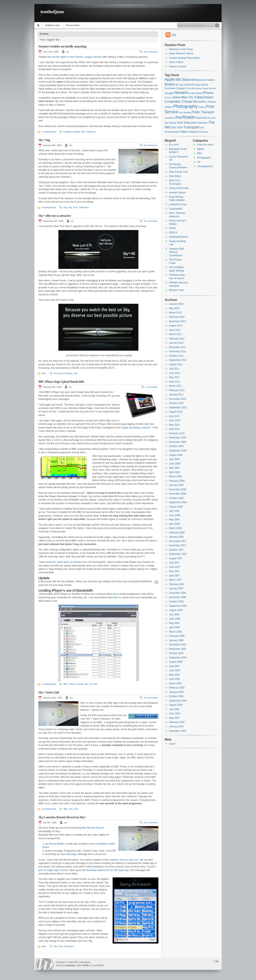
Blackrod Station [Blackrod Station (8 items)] (205, 80)
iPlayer (72, 684)
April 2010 (174, 429)
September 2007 (178, 554)
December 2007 (177, 541)
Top (217, 961)
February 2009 (177, 481)
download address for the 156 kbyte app (107, 870)
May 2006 (174, 623)
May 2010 (174, 425)
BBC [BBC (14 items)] (179, 80)
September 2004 (178, 701)
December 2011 (177, 347)
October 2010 (176, 403)
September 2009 (178, 451)
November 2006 (177, 597)
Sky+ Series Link (49, 692)
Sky (83, 132)
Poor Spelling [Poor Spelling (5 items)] (185, 112)
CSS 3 (101, 965)
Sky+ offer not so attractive (55, 216)
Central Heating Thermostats (184, 58)
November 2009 (177, 442)
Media (200, 149)
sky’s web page (68, 854)
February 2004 (177, 722)
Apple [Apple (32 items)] (170, 79)
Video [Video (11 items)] (184, 132)
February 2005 (177, 688)
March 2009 (175, 476)
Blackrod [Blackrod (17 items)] (189, 80)
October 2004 (176, 696)
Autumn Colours (178, 67)
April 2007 (174, 576)
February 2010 (177, 433)
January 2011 (176, 395)
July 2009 (174, 459)
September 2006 (178, 606)
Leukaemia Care (178, 204)
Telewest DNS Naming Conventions (176, 252)
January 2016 (176, 304)
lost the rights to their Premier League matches (77, 57)
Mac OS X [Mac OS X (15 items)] (189, 97)
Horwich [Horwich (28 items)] (181, 93)
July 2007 (174, 563)
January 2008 (176, 537)
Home (39, 25)
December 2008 (177, 489)
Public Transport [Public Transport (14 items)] (203, 112)
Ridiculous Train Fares (181, 49)
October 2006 (176, 602)
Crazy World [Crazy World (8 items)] (201, 85)
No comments (151, 52)
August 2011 (176, 364)
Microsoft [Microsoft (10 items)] (198, 102)
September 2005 (178, 658)
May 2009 (174, 468)
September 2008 (178, 502)
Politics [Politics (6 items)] (202, 107)
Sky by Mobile (56, 844)
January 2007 (176, 588)
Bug (65, 207)
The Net (93, 684)
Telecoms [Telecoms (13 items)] (190, 123)
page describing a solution (137, 428)
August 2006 (176, 610)
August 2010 (176, 412)
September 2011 (178, 360)
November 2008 (177, 494)
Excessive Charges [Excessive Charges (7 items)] (175, 88)
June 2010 (175, 420)
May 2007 (174, 571)
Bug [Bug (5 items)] (181, 85)
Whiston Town (176, 290)
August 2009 (176, 455)
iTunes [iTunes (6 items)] (168, 98)
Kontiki (80, 684)
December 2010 (177, 399)
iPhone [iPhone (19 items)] (208, 93)
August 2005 (176, 662)
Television (91, 132)
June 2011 (175, 373)
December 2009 (177, 438)
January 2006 (176, 640)
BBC (66, 684)
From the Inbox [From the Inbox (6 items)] (194, 88)
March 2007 (175, 580)
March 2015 (175, 313)
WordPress (45, 964)
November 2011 (177, 351)
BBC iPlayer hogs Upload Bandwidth (61, 382)
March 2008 (175, 528)
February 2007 (177, 584)
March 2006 (175, 632)
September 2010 (178, 408)
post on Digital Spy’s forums (53, 870)
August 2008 (176, 507)
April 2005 (174, 679)
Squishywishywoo (178, 237)
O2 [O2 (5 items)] (206, 102)
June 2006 (175, 619)
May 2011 (174, 377)
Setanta (76, 132)
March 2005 (175, 683)
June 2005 (175, 670)
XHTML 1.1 (87, 965)
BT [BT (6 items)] (177, 85)
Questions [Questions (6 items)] (170, 118)
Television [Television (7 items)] (202, 123)
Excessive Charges (63, 373)
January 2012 (176, 343)
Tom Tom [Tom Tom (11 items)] (177, 127)
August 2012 (176, 326)
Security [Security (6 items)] (212, 118)
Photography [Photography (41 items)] (185, 106)
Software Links (53, 25)
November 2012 (177, 321)
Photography (204, 158)
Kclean (49, 541)
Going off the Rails (179, 188)
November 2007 (177, 545)
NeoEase (71, 965)
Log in (172, 744)
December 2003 (177, 731)
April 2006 (174, 627)
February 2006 (177, 636)
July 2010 (174, 416)
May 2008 (174, 520)
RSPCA (173, 233)
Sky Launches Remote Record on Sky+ (62, 817)
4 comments (151, 387)
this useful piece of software (67, 562)
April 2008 (174, 524)
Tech (75, 207)
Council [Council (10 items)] (188, 85)
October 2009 (176, 446)
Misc (44, 373)
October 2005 (176, 653)
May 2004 (174, 718)
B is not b (174, 145)
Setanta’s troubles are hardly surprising (62, 46)
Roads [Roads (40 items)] (189, 117)
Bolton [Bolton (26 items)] (170, 84)
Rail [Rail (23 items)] (179, 117)
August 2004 (176, 705)
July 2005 (174, 666)
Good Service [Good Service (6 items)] (209, 88)
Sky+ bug (44, 140)
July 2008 (174, 511)
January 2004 (176, 727)
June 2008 (175, 515)
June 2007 (175, 567)
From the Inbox (205, 145)
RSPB (172, 228)
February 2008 (177, 533)
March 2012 (175, 334)
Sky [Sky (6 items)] (166, 123)
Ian (67, 52)
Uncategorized (49, 132)
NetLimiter (113, 597)
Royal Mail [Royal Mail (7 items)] (201, 118)
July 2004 (174, 709)
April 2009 (174, 472)
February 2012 (177, 339)
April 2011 (174, 382)
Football (67, 132)
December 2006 (177, 593)
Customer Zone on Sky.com (123, 860)
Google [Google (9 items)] (169, 93)
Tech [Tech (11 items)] (180, 123)
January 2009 (176, 485)
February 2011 (177, 390)
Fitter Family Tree (178, 172)
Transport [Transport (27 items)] (191, 127)
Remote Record (95, 828)
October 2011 (176, 356)
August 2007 (176, 558)
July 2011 (174, 369)
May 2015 (174, 308)
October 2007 (176, 550)
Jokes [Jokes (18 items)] (176, 97)
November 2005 (177, 649)
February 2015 (177, 317)
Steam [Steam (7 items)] (172, 123)
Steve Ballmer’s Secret (181, 53)
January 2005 (176, 692)
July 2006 (174, 615)
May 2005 (174, 675)
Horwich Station (177, 193)
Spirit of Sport (176, 62)
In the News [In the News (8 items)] (195, 93)
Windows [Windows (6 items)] (203, 132)
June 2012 (175, 330)
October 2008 (176, 498)
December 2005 (177, 645)
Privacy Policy (73, 25)
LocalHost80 (176, 209)
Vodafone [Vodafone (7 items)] (193, 132)
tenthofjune (52, 12)
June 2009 (175, 464)
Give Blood (175, 176)
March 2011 (175, 386)
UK (199, 162)
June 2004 (175, 714)
